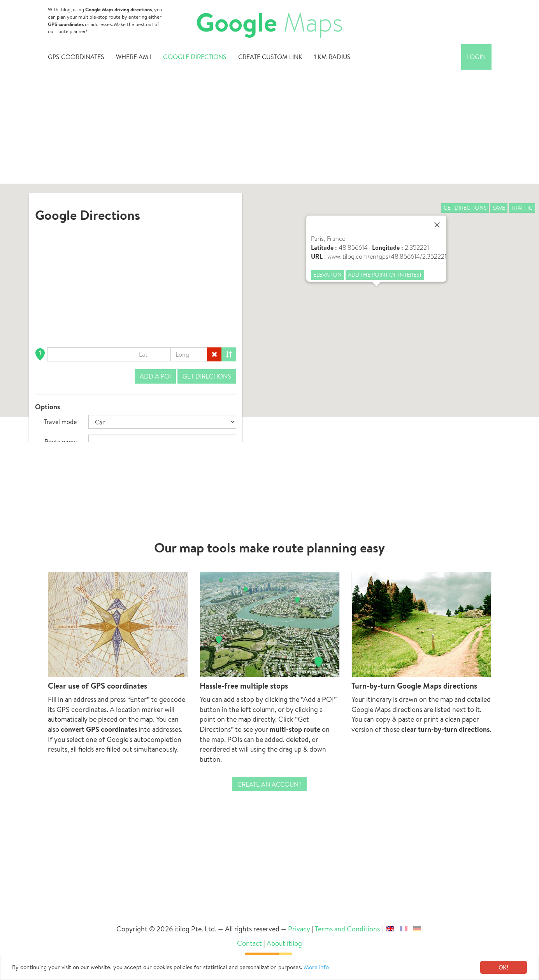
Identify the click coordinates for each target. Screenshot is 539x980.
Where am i (134, 58)
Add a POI (155, 376)
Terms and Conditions (347, 929)
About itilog (284, 943)
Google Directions (195, 58)
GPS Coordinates (76, 58)
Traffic (522, 208)
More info (358, 968)
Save (499, 208)
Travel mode (60, 422)
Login (476, 58)
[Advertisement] (270, 129)
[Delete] (214, 354)
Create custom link (270, 58)
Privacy (299, 929)
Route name (61, 442)
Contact (249, 943)
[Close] (437, 225)
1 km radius (332, 58)
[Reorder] (229, 354)
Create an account (269, 784)
